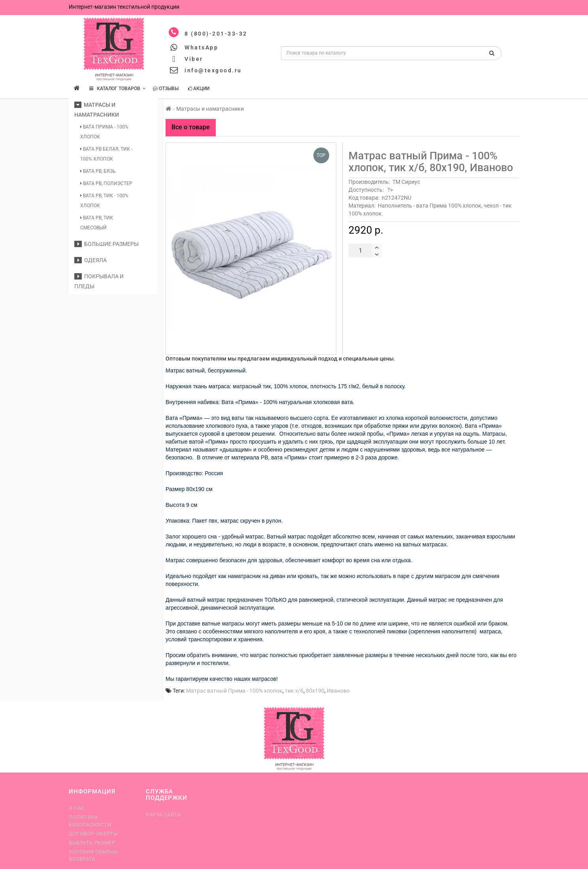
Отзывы (166, 89)
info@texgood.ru (213, 70)
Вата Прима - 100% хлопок (104, 132)
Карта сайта (163, 815)
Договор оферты (93, 834)
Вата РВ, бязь (98, 171)
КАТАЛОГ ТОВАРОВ (118, 89)
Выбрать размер (92, 843)
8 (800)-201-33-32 (216, 34)
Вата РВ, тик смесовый (97, 223)
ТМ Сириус (406, 182)
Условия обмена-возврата (94, 855)
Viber (194, 59)
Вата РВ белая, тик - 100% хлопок (106, 154)
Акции (199, 89)
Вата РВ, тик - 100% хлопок (104, 201)
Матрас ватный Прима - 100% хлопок (234, 691)
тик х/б (294, 691)
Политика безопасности (90, 821)
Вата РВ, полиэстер (106, 183)
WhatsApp (201, 47)
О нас (77, 808)
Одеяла (90, 260)
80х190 (315, 691)
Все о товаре (191, 127)
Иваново (338, 691)
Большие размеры (106, 244)
